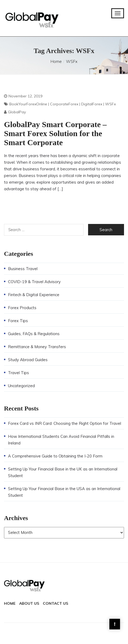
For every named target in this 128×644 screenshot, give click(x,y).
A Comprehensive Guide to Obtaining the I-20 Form (55, 456)
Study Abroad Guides (28, 360)
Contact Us (55, 603)
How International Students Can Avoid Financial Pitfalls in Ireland (61, 440)
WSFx (110, 104)
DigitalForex (92, 104)
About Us (29, 603)
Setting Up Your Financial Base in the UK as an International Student (63, 472)
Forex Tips (18, 321)
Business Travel (23, 269)
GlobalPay (17, 112)
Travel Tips (18, 373)
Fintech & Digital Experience (34, 295)
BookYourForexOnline (28, 104)
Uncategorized (21, 386)
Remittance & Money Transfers (37, 347)
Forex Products (22, 308)
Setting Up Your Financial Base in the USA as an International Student (64, 492)
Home (56, 61)
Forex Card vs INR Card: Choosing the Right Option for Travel (65, 423)
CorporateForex (64, 104)
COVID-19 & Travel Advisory (34, 282)
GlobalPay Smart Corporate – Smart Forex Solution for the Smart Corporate (55, 133)
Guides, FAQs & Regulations (34, 334)
